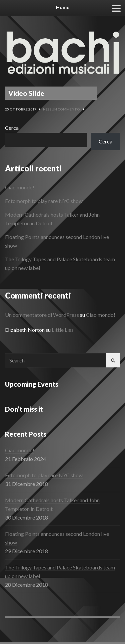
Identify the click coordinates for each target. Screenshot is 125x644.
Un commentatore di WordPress (42, 315)
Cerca (12, 128)
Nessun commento (61, 109)
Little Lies (63, 330)
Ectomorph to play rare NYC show (44, 201)
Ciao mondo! (20, 187)
